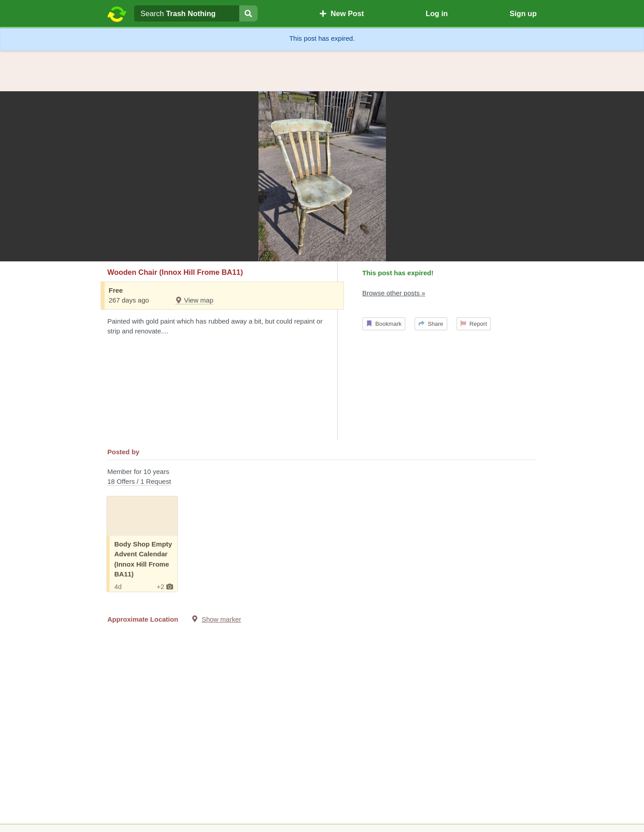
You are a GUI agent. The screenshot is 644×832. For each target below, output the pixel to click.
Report (474, 324)
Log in (437, 13)
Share (431, 324)
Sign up (523, 13)
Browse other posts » (394, 293)
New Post (342, 13)
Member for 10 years (322, 477)
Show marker (221, 619)
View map (194, 300)
